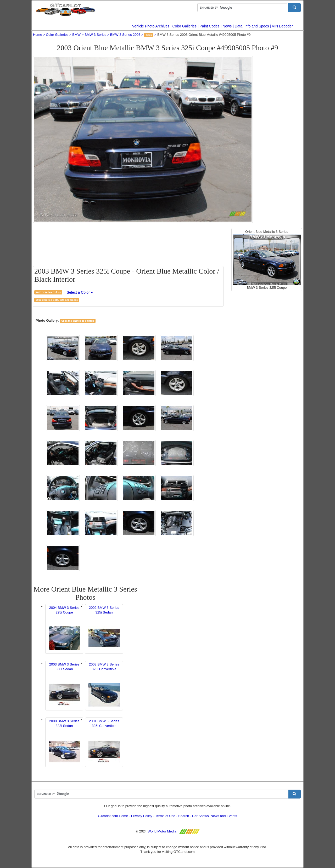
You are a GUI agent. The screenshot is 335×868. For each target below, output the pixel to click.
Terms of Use (165, 816)
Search (184, 816)
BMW (76, 35)
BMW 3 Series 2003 (125, 35)
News (227, 26)
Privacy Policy (142, 816)
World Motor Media (162, 831)
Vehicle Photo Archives (151, 26)
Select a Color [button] (80, 292)
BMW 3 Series (95, 35)
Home (38, 35)
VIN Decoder (282, 26)
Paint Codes (210, 26)
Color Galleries (185, 26)
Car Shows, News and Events (215, 816)
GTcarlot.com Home (113, 816)
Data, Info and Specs (252, 26)
